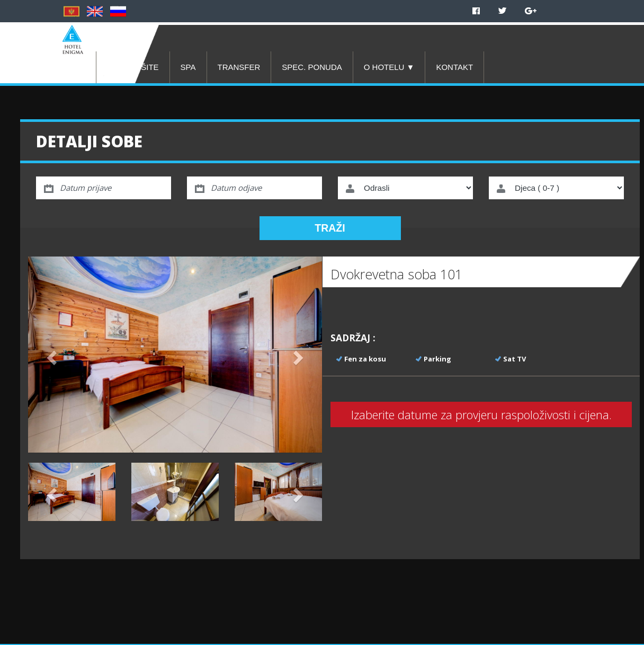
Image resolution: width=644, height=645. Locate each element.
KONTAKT (454, 67)
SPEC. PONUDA (312, 67)
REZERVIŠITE (133, 67)
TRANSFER (239, 67)
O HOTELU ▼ (389, 67)
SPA (188, 67)
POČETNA (66, 67)
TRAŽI (330, 228)
